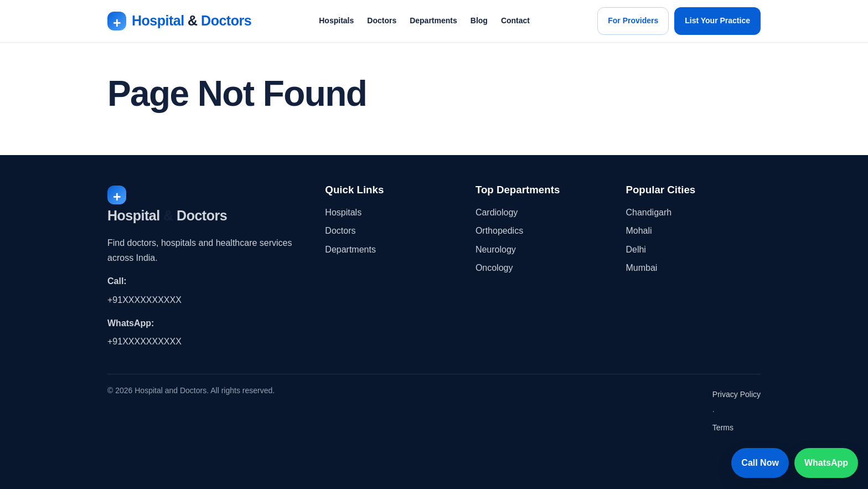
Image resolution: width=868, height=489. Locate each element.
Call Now (760, 463)
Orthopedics (499, 231)
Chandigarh (649, 212)
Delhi (635, 249)
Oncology (494, 268)
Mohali (639, 231)
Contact (515, 20)
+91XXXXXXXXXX (144, 300)
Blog (479, 20)
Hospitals (336, 20)
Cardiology (497, 212)
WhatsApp (826, 463)
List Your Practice (717, 20)
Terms (723, 428)
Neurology (496, 249)
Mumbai (641, 268)
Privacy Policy (737, 394)
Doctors (382, 20)
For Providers (633, 20)
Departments (433, 20)
